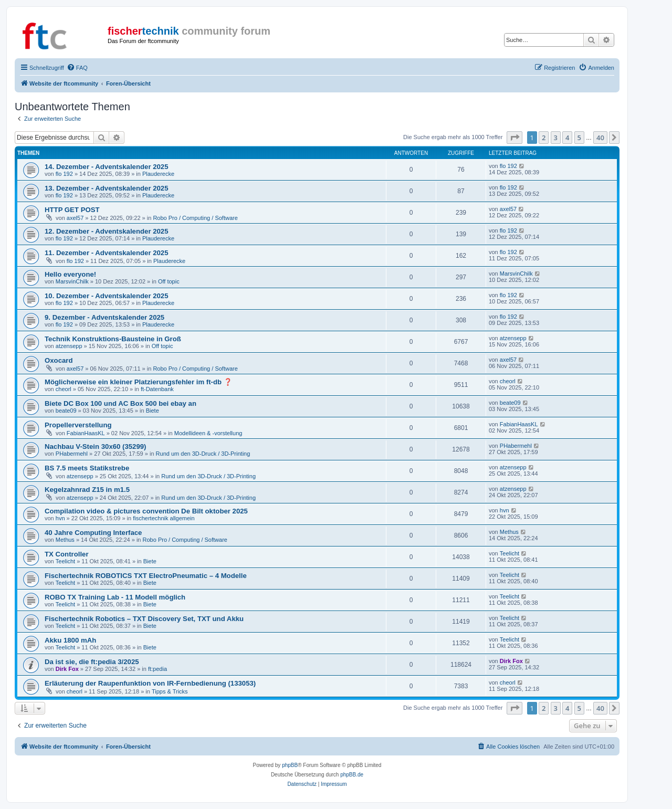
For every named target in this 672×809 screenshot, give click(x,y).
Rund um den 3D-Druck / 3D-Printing (203, 454)
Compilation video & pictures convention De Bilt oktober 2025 (146, 511)
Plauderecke (158, 174)
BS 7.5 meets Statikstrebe (87, 468)
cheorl (64, 389)
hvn (60, 518)
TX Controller (67, 554)
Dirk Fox (67, 669)
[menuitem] (77, 68)
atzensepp (69, 346)
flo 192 (64, 174)
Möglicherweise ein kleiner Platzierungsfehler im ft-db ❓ (138, 382)
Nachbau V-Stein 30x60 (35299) (96, 446)
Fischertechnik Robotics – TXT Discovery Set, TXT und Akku (144, 619)
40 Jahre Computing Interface (93, 533)
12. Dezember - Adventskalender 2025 (107, 231)
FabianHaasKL (86, 433)
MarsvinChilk (72, 281)
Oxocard (59, 360)
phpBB (290, 765)
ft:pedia (157, 669)
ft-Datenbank (157, 389)
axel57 (75, 218)
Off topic (169, 281)
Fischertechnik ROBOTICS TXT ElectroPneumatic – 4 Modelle (146, 576)
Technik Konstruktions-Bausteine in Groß (113, 339)
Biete (153, 411)
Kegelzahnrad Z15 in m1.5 (87, 490)
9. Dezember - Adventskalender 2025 (104, 317)
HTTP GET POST (72, 210)
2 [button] (544, 138)
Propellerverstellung (78, 425)
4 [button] (567, 138)
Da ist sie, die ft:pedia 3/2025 (92, 662)
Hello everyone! (70, 274)
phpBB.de (352, 775)
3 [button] (556, 138)
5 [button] (579, 138)
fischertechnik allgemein (164, 518)
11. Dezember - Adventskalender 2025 (107, 253)
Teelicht (65, 561)
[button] (514, 138)
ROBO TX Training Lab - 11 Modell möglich (115, 597)
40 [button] (600, 138)
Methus (65, 540)
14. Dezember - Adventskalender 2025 (107, 167)
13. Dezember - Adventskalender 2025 (107, 188)
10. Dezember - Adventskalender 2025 (107, 296)
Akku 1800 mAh (70, 640)
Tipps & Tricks (170, 691)
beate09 (66, 411)
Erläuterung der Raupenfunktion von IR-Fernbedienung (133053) (150, 683)
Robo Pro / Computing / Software (195, 218)
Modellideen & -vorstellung (208, 433)
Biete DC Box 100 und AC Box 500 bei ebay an (120, 403)
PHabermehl (72, 454)
